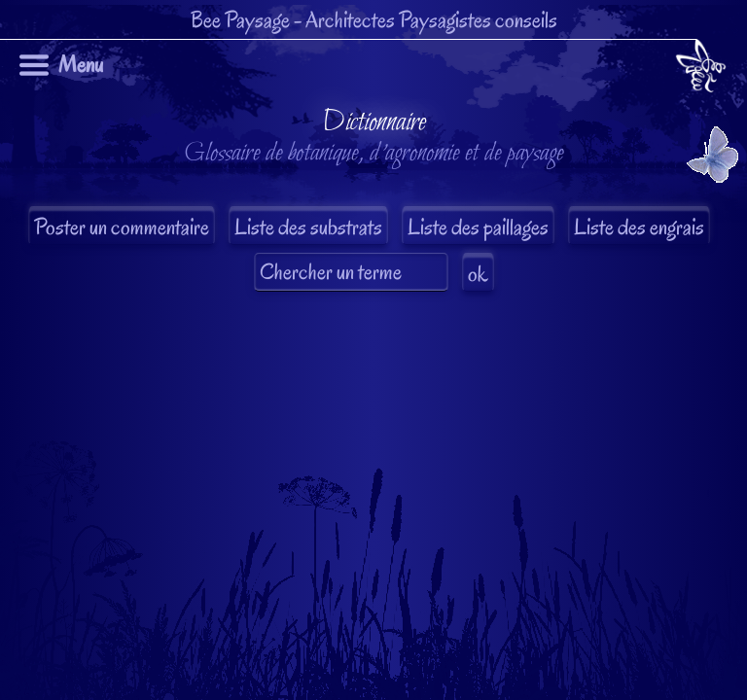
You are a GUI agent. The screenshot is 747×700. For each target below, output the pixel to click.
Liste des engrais (639, 227)
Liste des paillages (478, 227)
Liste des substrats (308, 227)
